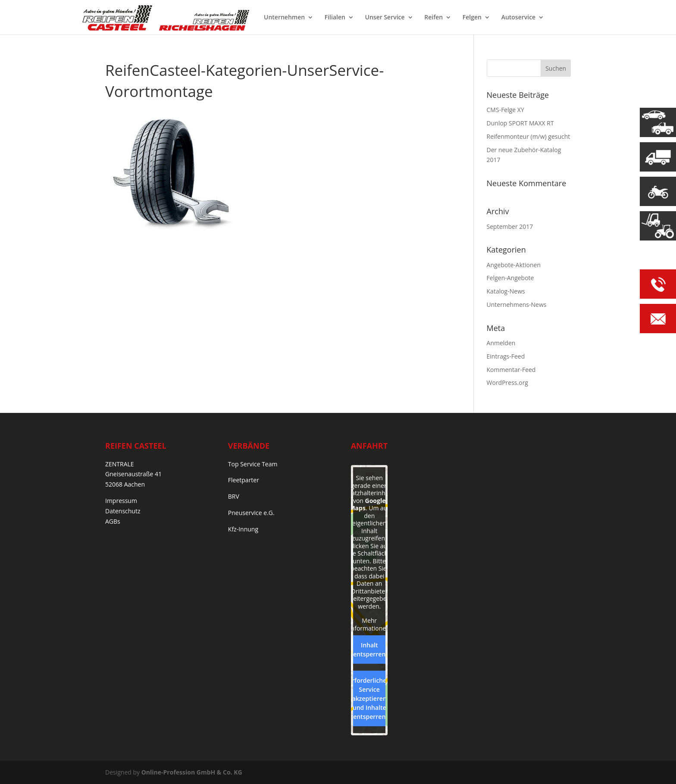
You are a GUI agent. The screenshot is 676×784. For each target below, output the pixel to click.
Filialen (335, 18)
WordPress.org (507, 383)
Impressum (121, 501)
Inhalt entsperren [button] (369, 650)
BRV (234, 496)
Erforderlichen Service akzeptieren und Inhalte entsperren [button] (369, 698)
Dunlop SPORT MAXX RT (520, 123)
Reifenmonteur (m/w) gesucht (529, 136)
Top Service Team (253, 464)
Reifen (433, 18)
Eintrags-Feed (506, 356)
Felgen (472, 18)
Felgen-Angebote (510, 278)
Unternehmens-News (517, 305)
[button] (19, 765)
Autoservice (519, 18)
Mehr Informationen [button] (369, 624)
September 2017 (510, 226)
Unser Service (385, 18)
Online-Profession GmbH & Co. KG (192, 772)
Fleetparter (244, 480)
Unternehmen (284, 18)
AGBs (113, 521)
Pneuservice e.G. (251, 513)
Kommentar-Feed (511, 370)
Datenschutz (123, 511)
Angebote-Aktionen (514, 265)
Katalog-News (506, 291)
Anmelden (501, 343)
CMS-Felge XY (505, 110)
